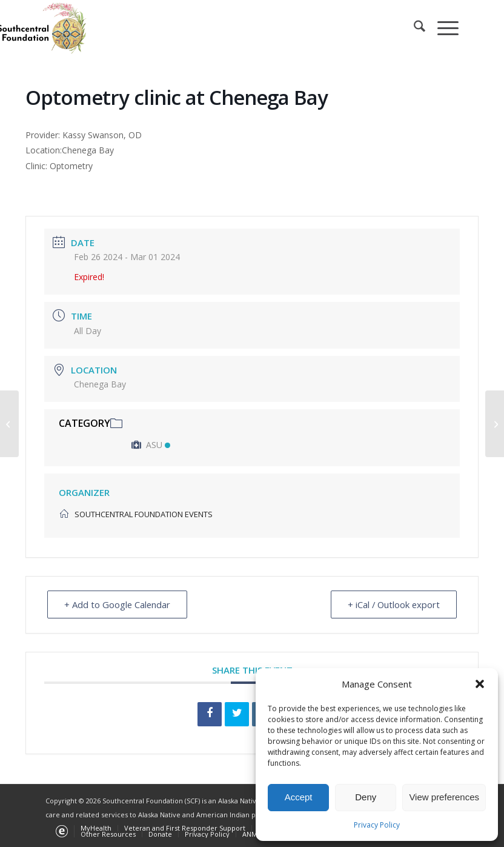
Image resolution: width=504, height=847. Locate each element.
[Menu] (442, 28)
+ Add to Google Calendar (118, 604)
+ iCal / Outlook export (392, 604)
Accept (299, 797)
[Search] (413, 28)
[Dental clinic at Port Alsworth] (9, 424)
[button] (480, 684)
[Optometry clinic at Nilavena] (495, 424)
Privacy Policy (377, 825)
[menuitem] (413, 28)
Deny (366, 797)
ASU (151, 445)
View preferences (444, 797)
